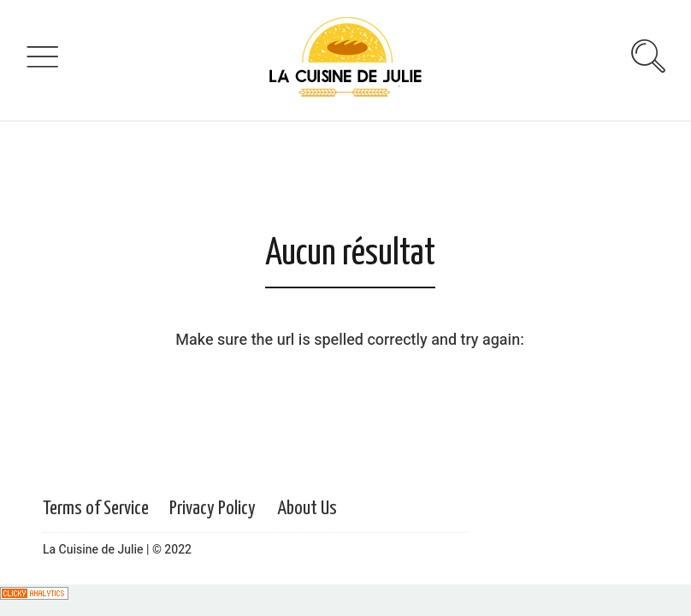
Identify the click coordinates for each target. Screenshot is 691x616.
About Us (307, 509)
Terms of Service (96, 509)
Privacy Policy (213, 509)
